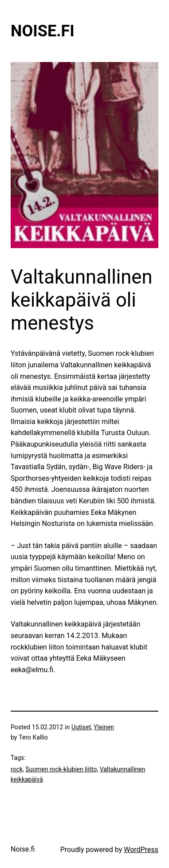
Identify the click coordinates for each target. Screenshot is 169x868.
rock (17, 769)
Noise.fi (43, 31)
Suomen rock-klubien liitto (61, 769)
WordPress (141, 850)
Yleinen (104, 727)
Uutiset (81, 727)
